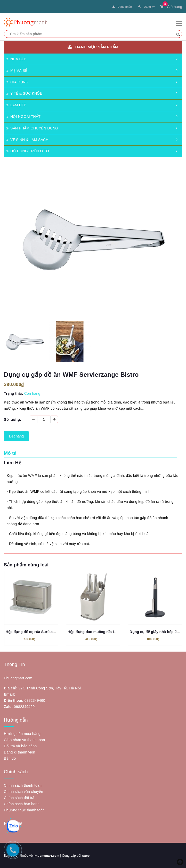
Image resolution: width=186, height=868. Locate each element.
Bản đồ (10, 758)
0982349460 (35, 700)
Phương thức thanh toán (24, 810)
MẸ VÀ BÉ (17, 70)
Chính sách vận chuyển (23, 791)
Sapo (87, 855)
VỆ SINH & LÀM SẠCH (27, 139)
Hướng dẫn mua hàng (22, 733)
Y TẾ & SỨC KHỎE (24, 93)
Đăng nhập (122, 7)
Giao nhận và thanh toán (24, 739)
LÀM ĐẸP (16, 104)
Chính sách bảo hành (22, 803)
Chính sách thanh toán (23, 785)
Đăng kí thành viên (19, 752)
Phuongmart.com (47, 855)
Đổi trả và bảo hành (20, 746)
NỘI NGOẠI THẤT (23, 116)
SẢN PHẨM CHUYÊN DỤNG (32, 128)
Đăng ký (146, 7)
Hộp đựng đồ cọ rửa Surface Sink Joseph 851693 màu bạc (56, 631)
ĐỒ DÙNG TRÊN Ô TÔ (28, 151)
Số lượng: (13, 419)
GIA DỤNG (17, 82)
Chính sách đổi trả (19, 797)
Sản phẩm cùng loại (26, 564)
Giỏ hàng (171, 7)
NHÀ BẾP (16, 58)
